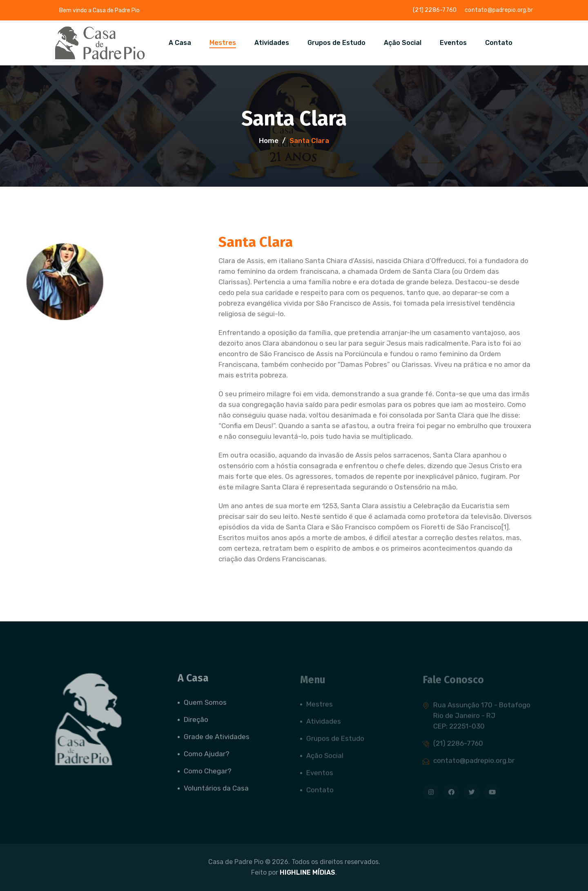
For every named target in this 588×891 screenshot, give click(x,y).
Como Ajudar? (207, 758)
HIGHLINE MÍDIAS (307, 872)
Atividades (272, 43)
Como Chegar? (208, 775)
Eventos (453, 43)
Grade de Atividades (217, 741)
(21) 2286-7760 (435, 10)
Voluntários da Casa (216, 792)
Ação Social (403, 43)
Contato (499, 43)
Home (269, 141)
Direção (196, 724)
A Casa (180, 43)
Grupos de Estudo (336, 43)
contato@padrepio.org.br (499, 10)
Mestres (223, 43)
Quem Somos (205, 706)
